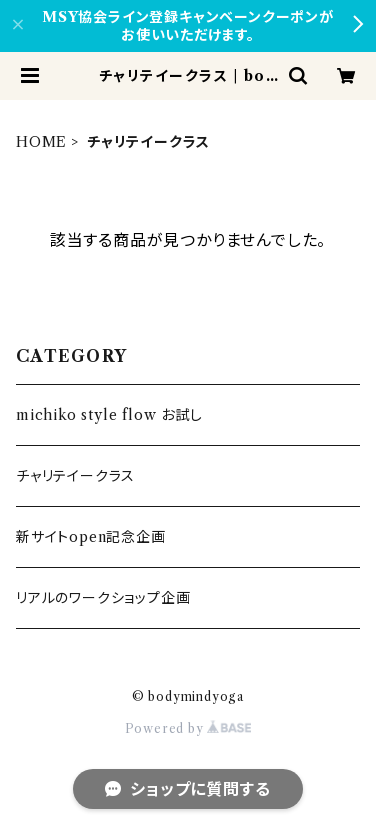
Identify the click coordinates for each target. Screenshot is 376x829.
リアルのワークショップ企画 (103, 598)
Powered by (188, 728)
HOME (41, 142)
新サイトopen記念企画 (91, 537)
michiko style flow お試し (109, 415)
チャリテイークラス (75, 476)
